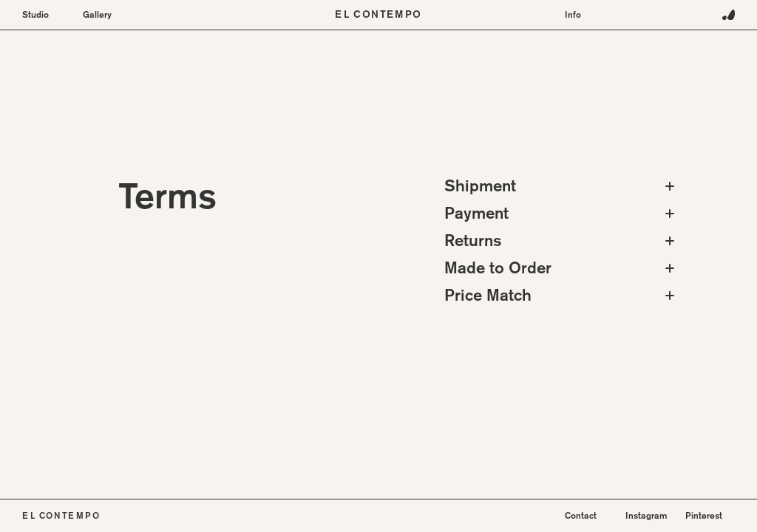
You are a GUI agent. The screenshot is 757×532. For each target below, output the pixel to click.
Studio (35, 15)
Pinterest (704, 515)
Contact (581, 515)
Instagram (646, 515)
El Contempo (378, 15)
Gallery (97, 15)
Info (573, 15)
